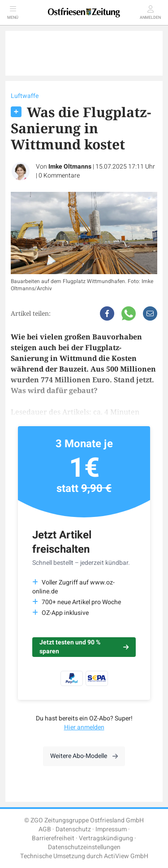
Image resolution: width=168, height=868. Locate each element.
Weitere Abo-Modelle (84, 756)
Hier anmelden (84, 727)
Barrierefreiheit (53, 838)
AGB (45, 829)
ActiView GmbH (126, 856)
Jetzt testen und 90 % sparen (84, 647)
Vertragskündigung (106, 838)
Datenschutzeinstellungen (84, 847)
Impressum (111, 829)
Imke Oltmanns (70, 167)
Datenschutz (73, 829)
